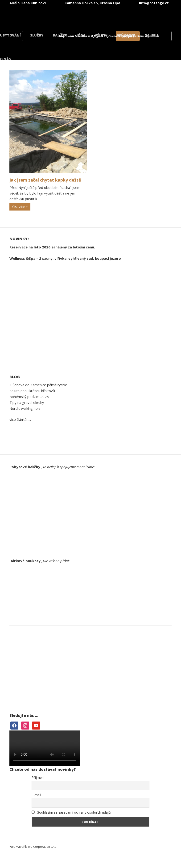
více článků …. (20, 419)
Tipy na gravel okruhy (27, 402)
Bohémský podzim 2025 (29, 397)
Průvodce (126, 35)
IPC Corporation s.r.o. (43, 847)
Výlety (101, 35)
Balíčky (60, 35)
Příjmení (38, 777)
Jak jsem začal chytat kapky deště (45, 180)
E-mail (36, 795)
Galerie (151, 35)
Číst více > (20, 207)
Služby (37, 35)
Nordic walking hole (25, 408)
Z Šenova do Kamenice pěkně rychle (38, 385)
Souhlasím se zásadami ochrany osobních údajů (71, 812)
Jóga (81, 35)
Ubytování (10, 35)
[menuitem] (42, 16)
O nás (5, 59)
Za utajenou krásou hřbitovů (32, 391)
